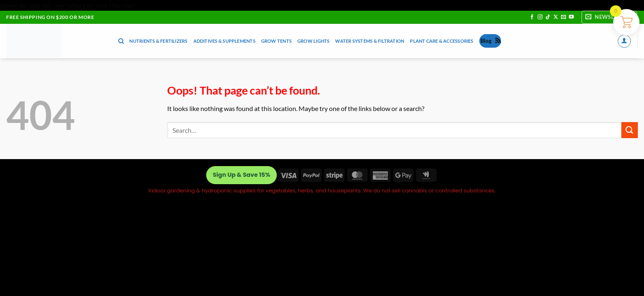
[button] (609, 17)
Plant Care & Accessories (442, 41)
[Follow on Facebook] (532, 17)
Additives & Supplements (224, 41)
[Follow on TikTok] (548, 17)
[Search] (121, 41)
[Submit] (630, 130)
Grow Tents (276, 41)
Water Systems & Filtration (370, 41)
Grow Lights (313, 41)
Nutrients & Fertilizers (158, 41)
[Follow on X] (556, 17)
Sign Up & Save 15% (241, 175)
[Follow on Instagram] (540, 17)
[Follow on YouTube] (571, 17)
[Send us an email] (563, 17)
